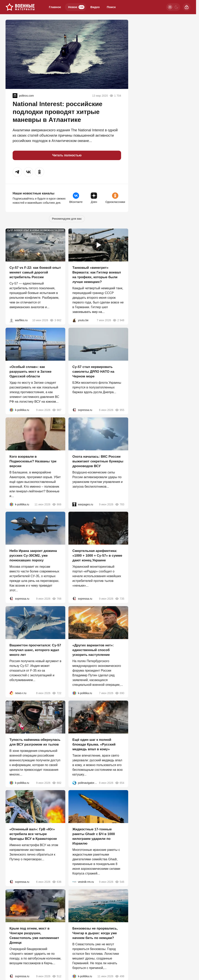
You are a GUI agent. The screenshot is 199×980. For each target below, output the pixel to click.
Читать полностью (67, 155)
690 (120, 693)
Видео (95, 7)
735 (120, 599)
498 (120, 976)
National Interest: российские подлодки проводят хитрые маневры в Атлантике (57, 112)
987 (57, 410)
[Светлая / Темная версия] (173, 7)
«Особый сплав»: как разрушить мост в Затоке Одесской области (30, 372)
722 (57, 693)
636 (57, 882)
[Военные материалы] (20, 7)
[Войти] (187, 7)
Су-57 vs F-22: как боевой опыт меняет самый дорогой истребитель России (35, 272)
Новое (76, 7)
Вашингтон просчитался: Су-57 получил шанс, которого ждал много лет (35, 650)
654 (120, 783)
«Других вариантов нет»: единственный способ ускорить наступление (93, 650)
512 (57, 976)
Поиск (111, 7)
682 (57, 783)
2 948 (118, 320)
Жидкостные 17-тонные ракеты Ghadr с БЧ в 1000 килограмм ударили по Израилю (94, 836)
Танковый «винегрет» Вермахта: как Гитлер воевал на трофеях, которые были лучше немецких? (97, 275)
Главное (55, 7)
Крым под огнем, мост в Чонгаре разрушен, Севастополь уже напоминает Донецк (34, 936)
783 (120, 504)
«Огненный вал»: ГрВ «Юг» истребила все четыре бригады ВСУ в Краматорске (33, 834)
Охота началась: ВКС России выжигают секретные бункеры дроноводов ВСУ (98, 461)
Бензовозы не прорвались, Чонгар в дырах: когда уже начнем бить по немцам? (95, 933)
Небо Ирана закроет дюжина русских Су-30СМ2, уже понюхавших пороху (33, 556)
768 (57, 599)
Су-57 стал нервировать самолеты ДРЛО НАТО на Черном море (93, 372)
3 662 (56, 320)
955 (120, 410)
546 (120, 882)
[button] (17, 172)
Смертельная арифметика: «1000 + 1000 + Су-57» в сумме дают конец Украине (97, 556)
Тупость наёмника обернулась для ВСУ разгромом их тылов (35, 742)
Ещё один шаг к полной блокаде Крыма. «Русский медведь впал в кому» (94, 744)
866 (57, 504)
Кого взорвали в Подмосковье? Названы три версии (33, 461)
